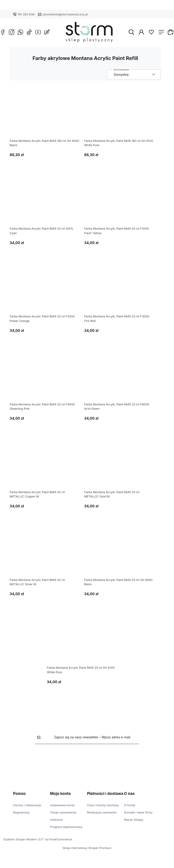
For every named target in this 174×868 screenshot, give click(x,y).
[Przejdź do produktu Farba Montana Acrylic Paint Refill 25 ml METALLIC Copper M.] (48, 466)
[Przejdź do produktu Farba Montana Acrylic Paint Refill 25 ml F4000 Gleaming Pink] (48, 378)
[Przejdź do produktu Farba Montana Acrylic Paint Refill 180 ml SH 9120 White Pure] (122, 114)
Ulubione (56, 820)
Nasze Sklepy (134, 820)
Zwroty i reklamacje (27, 805)
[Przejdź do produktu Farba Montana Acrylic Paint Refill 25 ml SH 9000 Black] (122, 553)
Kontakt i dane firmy (138, 812)
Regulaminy (21, 812)
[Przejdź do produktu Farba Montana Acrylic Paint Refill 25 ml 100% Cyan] (48, 202)
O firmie (130, 805)
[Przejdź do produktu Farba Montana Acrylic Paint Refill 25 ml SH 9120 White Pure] (85, 641)
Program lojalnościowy (66, 827)
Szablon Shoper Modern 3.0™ (24, 839)
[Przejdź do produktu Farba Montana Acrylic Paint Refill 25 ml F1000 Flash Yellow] (122, 202)
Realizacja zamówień (102, 812)
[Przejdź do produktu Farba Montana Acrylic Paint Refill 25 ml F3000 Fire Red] (122, 290)
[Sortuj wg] (137, 75)
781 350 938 (26, 14)
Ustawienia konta (62, 805)
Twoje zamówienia (63, 812)
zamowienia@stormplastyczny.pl (65, 14)
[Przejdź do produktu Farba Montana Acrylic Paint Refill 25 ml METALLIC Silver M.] (48, 553)
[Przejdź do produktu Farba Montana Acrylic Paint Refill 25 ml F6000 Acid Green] (122, 378)
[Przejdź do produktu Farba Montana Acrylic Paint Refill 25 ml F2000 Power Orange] (48, 290)
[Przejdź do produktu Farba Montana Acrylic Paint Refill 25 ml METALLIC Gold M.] (122, 466)
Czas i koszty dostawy (103, 805)
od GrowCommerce (58, 839)
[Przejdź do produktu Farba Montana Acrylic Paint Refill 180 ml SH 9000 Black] (48, 114)
